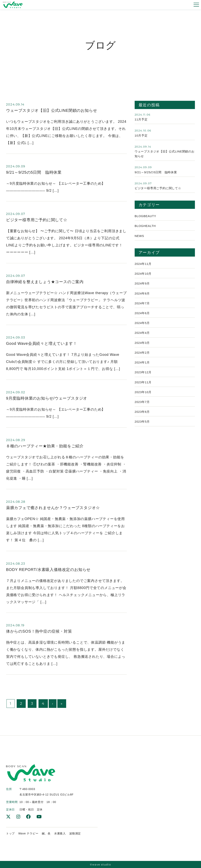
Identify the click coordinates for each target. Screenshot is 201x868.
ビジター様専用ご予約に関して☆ (37, 220)
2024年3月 (142, 346)
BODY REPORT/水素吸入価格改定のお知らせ (48, 570)
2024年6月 (142, 316)
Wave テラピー (28, 833)
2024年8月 (142, 296)
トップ (10, 833)
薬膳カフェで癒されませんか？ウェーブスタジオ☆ (53, 508)
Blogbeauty (145, 217)
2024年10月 (143, 276)
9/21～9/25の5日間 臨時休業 (34, 172)
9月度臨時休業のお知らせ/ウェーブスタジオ (47, 398)
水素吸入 (60, 833)
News (139, 237)
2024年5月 (142, 326)
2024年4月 (142, 336)
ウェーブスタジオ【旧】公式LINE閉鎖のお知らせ (52, 110)
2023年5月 (142, 427)
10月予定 (141, 136)
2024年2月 (142, 356)
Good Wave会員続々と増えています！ (42, 343)
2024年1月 (142, 366)
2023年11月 (143, 386)
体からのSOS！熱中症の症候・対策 (39, 631)
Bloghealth (145, 227)
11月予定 (141, 120)
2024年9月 (142, 286)
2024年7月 (142, 306)
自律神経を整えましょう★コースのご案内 (45, 282)
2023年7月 (142, 406)
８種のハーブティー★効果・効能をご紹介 (45, 446)
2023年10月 (143, 396)
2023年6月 (142, 416)
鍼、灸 (46, 833)
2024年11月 (143, 266)
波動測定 (75, 833)
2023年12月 (143, 376)
